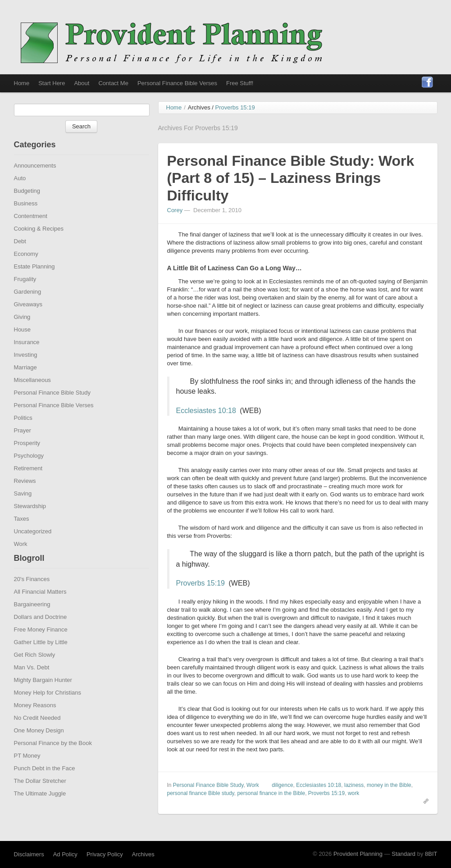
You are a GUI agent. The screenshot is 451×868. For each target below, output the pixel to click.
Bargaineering (32, 620)
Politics (23, 434)
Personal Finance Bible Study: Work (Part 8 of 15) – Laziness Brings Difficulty (291, 194)
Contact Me (113, 83)
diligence (282, 801)
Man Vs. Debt (32, 683)
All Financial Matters (40, 607)
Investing (26, 370)
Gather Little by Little (41, 658)
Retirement (28, 484)
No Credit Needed (37, 734)
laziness (354, 801)
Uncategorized (33, 547)
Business (26, 219)
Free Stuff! (240, 83)
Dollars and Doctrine (41, 633)
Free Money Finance (41, 645)
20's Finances (32, 595)
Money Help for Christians (48, 708)
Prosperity (27, 459)
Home (22, 83)
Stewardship (30, 522)
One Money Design (39, 746)
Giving (22, 333)
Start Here (52, 83)
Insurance (27, 358)
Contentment (31, 232)
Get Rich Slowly (35, 670)
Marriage (25, 383)
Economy (26, 270)
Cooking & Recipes (39, 244)
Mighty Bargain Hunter (43, 696)
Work (21, 560)
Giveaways (28, 320)
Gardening (28, 307)
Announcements (35, 181)
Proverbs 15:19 (201, 599)
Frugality (25, 295)
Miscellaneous (32, 396)
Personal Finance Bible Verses (177, 83)
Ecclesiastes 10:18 (206, 426)
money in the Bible (389, 801)
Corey (175, 226)
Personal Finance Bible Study (52, 408)
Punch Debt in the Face (45, 784)
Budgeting (27, 207)
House (23, 345)
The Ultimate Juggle (40, 809)
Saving (23, 509)
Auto (20, 194)
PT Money (27, 771)
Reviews (25, 497)
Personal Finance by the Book (53, 759)
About (82, 83)
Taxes (22, 534)
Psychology (29, 471)
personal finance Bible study (201, 809)
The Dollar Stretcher (40, 797)
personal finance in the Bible (271, 809)
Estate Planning (34, 282)
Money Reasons (35, 721)
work (353, 809)
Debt (20, 257)
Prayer (23, 446)
